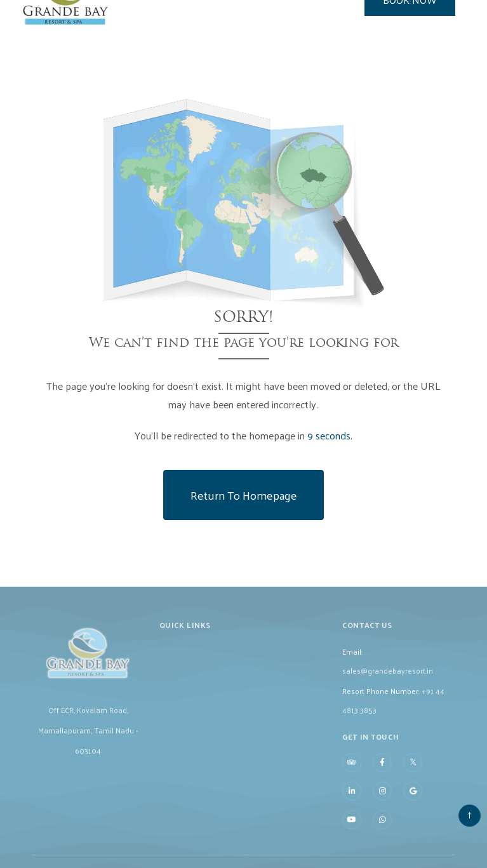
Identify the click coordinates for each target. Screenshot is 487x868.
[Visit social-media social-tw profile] (413, 771)
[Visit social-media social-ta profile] (352, 772)
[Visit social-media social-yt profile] (352, 829)
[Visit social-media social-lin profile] (352, 801)
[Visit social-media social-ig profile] (382, 801)
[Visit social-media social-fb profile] (382, 772)
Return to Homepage (244, 495)
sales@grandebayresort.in (388, 680)
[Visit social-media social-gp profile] (413, 801)
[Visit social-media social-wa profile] (382, 829)
